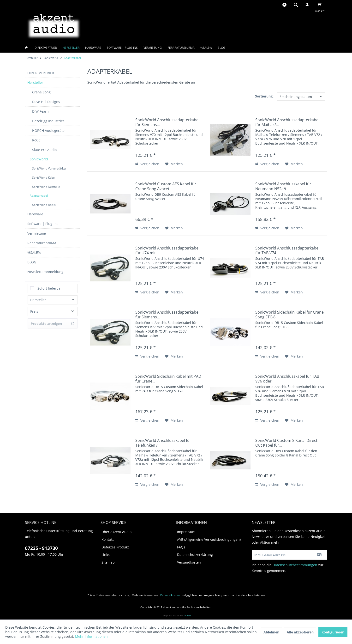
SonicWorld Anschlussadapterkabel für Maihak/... (287, 122)
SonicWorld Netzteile (46, 187)
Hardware (35, 214)
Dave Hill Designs (46, 102)
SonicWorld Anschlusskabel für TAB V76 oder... (287, 379)
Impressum (186, 532)
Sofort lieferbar (50, 288)
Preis (34, 311)
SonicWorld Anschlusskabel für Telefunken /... (163, 443)
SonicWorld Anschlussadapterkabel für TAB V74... (287, 250)
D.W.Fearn (40, 111)
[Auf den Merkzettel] (174, 164)
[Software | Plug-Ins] (122, 48)
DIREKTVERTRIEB (41, 73)
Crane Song (41, 92)
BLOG (32, 262)
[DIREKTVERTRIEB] (46, 48)
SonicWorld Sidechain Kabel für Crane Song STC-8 (289, 315)
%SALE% (34, 252)
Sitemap (108, 562)
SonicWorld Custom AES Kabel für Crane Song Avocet (166, 186)
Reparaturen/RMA (42, 243)
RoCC (36, 140)
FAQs (181, 547)
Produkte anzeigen (53, 324)
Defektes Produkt (115, 547)
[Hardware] (93, 48)
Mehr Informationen (91, 636)
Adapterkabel (39, 196)
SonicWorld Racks (44, 205)
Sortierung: (264, 96)
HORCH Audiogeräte (48, 131)
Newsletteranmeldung (45, 272)
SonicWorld (39, 159)
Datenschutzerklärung (195, 555)
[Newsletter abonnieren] (319, 555)
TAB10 (187, 615)
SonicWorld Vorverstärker (49, 168)
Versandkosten (189, 562)
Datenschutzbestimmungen (295, 565)
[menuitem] (297, 5)
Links (106, 555)
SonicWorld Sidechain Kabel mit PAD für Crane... (168, 379)
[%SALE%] (206, 48)
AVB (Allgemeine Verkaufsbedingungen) (209, 539)
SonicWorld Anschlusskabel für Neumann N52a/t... (283, 186)
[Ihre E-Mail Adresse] (282, 555)
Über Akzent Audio (116, 532)
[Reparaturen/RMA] (181, 48)
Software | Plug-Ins (43, 224)
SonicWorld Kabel (44, 178)
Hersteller (35, 82)
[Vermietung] (153, 48)
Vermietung (37, 233)
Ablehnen (271, 632)
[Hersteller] (71, 48)
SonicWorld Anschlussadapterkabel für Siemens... (167, 122)
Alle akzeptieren (300, 632)
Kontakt (108, 539)
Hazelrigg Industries (48, 121)
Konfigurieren (333, 632)
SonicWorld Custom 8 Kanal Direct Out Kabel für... (286, 443)
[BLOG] (221, 48)
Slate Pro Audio (44, 150)
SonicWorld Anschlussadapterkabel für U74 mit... (167, 250)
